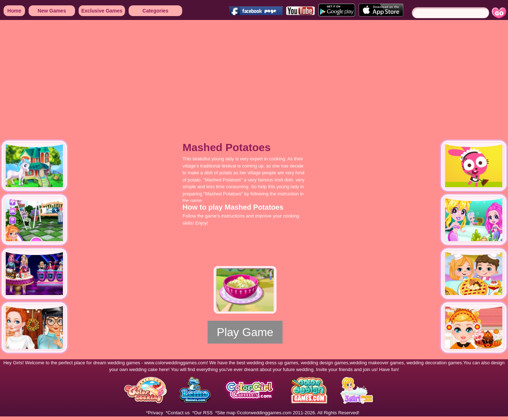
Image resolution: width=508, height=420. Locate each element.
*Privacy (155, 413)
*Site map (225, 413)
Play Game (245, 332)
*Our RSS (202, 413)
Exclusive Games (102, 11)
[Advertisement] (119, 75)
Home (14, 11)
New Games (52, 11)
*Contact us (178, 413)
